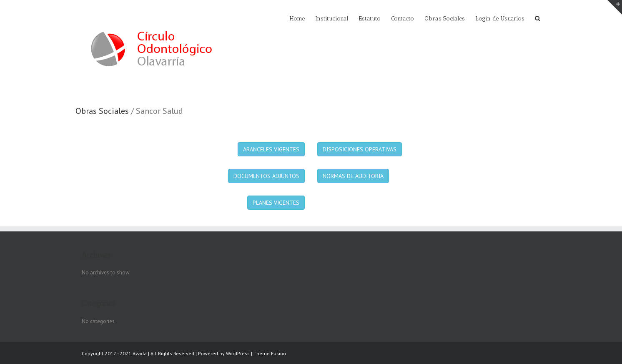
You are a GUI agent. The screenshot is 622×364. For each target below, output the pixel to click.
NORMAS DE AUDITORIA (353, 176)
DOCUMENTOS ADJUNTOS (266, 176)
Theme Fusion (270, 353)
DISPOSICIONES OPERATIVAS (360, 149)
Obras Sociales (102, 111)
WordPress (238, 353)
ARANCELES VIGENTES (271, 149)
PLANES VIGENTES (276, 203)
